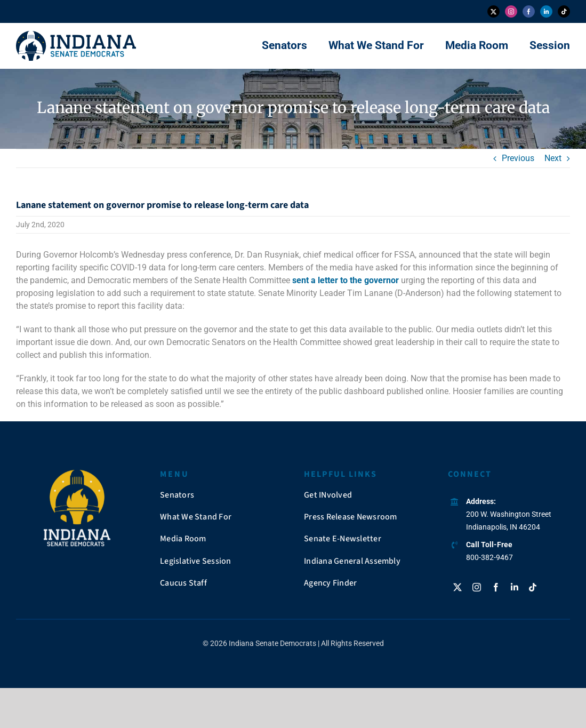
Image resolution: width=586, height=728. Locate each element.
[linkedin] (546, 11)
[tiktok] (564, 11)
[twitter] (493, 11)
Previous (518, 158)
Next (553, 158)
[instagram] (511, 11)
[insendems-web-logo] (76, 35)
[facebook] (529, 11)
